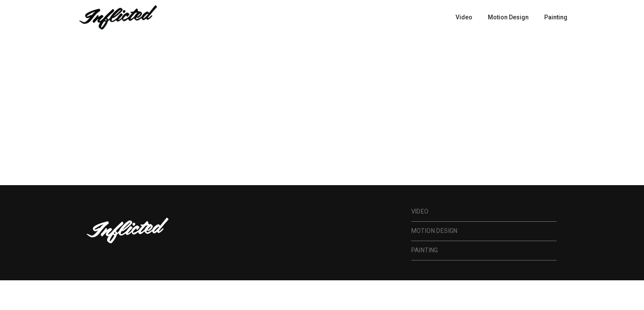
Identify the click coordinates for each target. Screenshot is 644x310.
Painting (556, 17)
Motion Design (508, 17)
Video (464, 17)
